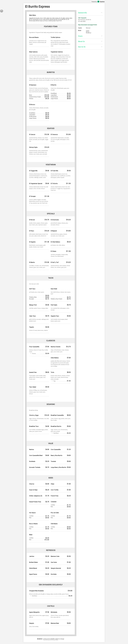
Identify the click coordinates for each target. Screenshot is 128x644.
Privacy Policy (55, 640)
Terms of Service (47, 640)
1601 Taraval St (82, 18)
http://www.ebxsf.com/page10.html (87, 25)
